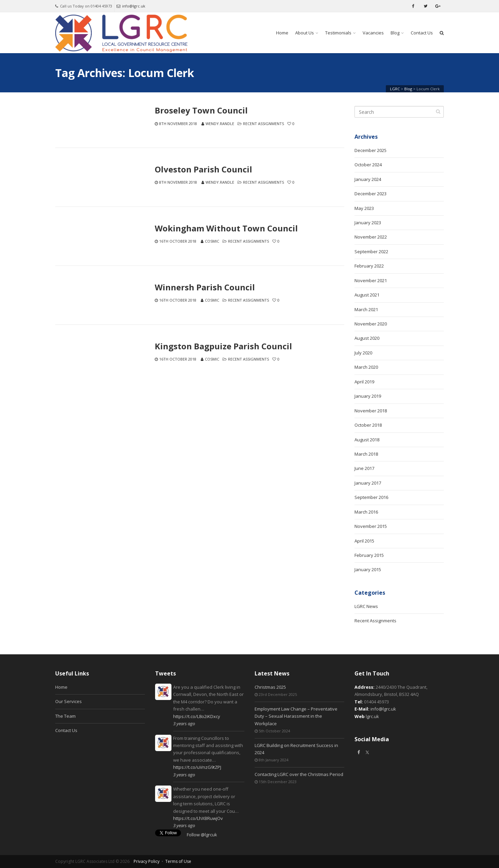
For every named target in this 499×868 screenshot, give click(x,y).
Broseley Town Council (201, 110)
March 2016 (366, 512)
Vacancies (373, 33)
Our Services (69, 701)
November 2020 (371, 324)
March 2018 (366, 454)
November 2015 (371, 526)
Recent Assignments (263, 124)
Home (282, 33)
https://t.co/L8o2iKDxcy (197, 716)
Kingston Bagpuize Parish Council (223, 346)
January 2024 (368, 179)
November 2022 (371, 237)
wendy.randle (220, 124)
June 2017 (364, 468)
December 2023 (371, 194)
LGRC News (366, 606)
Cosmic (212, 241)
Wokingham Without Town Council (226, 228)
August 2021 (367, 295)
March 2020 (366, 367)
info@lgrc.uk (131, 6)
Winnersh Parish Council (205, 287)
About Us (305, 33)
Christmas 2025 (270, 687)
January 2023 (368, 223)
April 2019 (364, 382)
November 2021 (371, 280)
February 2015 (369, 555)
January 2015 (368, 569)
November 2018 (371, 411)
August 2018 (367, 440)
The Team (65, 716)
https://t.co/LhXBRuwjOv (198, 818)
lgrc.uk (372, 716)
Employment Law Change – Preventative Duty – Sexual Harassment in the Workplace (296, 716)
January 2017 (368, 483)
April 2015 (364, 541)
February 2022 (369, 266)
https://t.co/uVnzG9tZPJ (197, 767)
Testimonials (338, 33)
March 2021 (366, 309)
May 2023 (364, 208)
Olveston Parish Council (203, 169)
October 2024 (368, 165)
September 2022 (371, 252)
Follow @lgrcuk (202, 835)
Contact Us (422, 33)
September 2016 (371, 497)
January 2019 (368, 396)
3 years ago (184, 724)
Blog (395, 33)
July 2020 (363, 353)
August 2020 (367, 338)
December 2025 (371, 150)
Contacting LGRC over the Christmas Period (299, 774)
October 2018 (368, 425)
